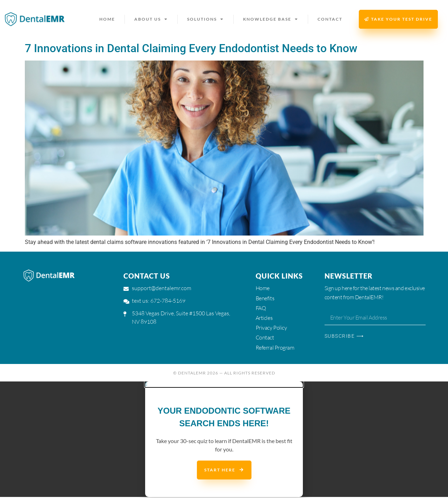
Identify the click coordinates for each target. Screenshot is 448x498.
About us (151, 19)
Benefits (265, 298)
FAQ (261, 308)
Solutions (205, 19)
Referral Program (275, 348)
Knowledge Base (271, 19)
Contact (330, 19)
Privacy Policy (271, 328)
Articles (264, 318)
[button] (224, 385)
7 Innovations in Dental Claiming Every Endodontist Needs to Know (191, 48)
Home (107, 19)
